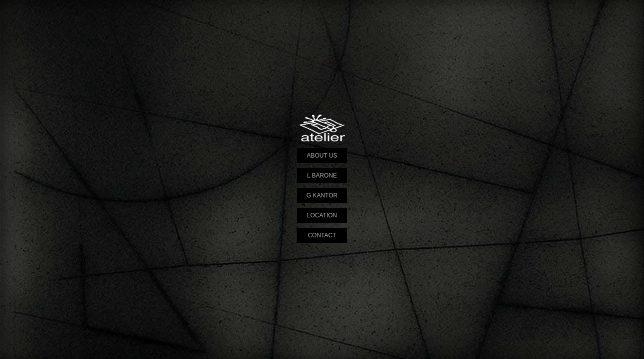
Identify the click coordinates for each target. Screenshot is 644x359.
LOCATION (322, 215)
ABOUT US (322, 156)
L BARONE (322, 176)
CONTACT (322, 235)
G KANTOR (322, 195)
